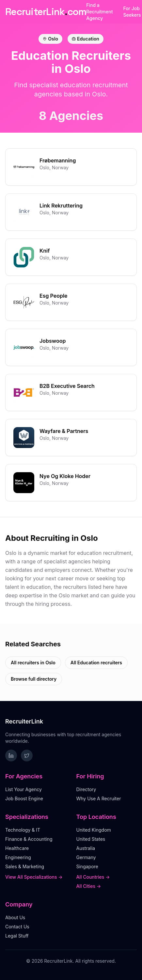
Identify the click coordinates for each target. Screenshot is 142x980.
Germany (86, 857)
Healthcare (17, 848)
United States (91, 839)
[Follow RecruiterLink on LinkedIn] (11, 756)
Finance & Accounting (29, 839)
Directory (86, 789)
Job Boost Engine (24, 798)
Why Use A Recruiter (99, 798)
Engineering (18, 857)
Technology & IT (23, 830)
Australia (86, 848)
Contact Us (17, 927)
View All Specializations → (34, 877)
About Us (15, 917)
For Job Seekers (132, 12)
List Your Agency (24, 789)
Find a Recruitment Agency (99, 12)
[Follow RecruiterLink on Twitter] (27, 756)
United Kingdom (94, 830)
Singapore (87, 866)
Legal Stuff (17, 936)
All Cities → (89, 886)
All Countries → (93, 877)
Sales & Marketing (25, 866)
